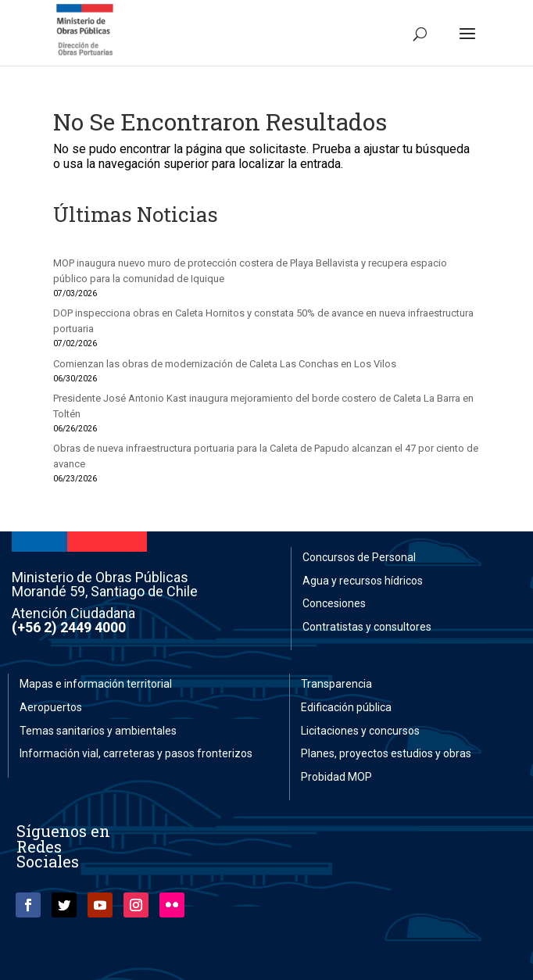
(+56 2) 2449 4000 (69, 627)
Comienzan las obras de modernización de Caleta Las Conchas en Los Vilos (225, 364)
